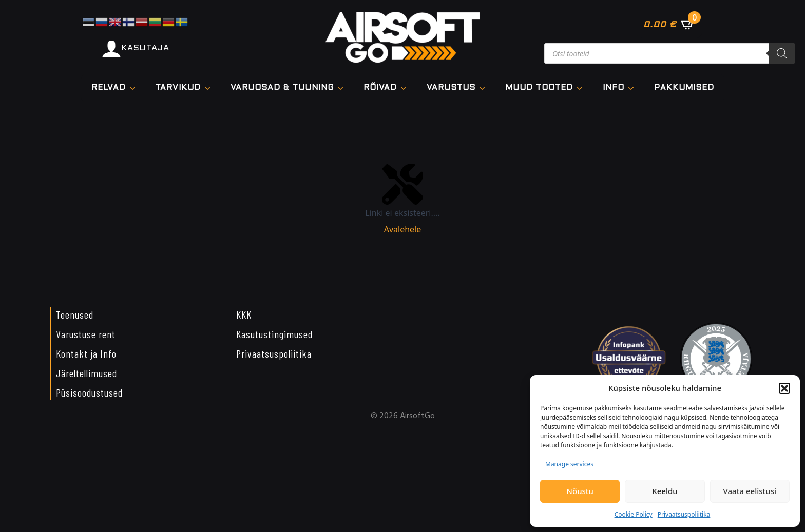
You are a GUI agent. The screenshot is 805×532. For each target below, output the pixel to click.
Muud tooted (539, 88)
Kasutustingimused (274, 334)
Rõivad (380, 88)
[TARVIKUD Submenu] (210, 88)
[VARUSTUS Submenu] (485, 88)
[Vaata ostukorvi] (669, 24)
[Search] (782, 53)
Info (614, 88)
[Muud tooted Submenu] (583, 88)
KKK (244, 314)
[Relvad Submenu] (136, 88)
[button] (784, 388)
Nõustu (580, 491)
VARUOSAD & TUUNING (282, 88)
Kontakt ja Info (86, 353)
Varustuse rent (86, 334)
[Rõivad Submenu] (407, 88)
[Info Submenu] (634, 88)
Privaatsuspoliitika (684, 514)
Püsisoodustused (89, 392)
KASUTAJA (146, 48)
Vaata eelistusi (750, 491)
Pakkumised (684, 88)
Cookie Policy (634, 514)
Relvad (109, 88)
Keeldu (665, 491)
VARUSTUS (451, 88)
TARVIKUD (178, 88)
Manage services (569, 464)
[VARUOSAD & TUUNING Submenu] (343, 88)
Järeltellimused (87, 373)
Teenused (75, 314)
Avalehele (403, 229)
